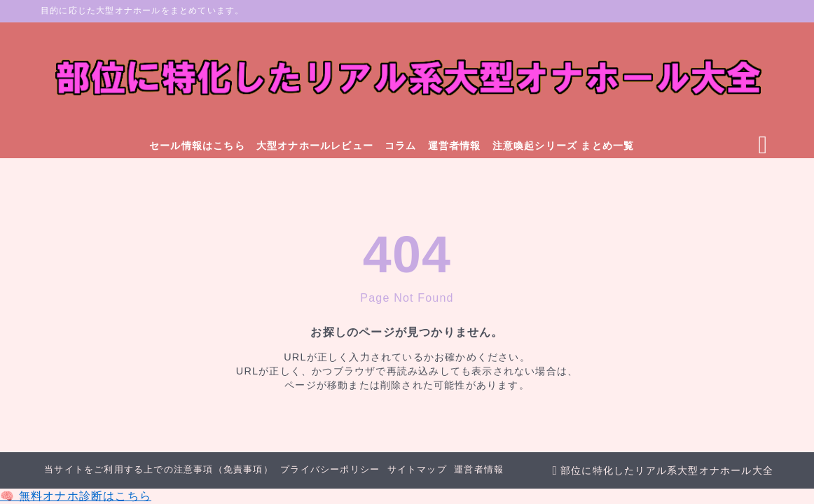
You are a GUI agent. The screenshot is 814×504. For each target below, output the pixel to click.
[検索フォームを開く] (763, 146)
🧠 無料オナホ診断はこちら (76, 496)
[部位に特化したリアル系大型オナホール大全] (407, 78)
